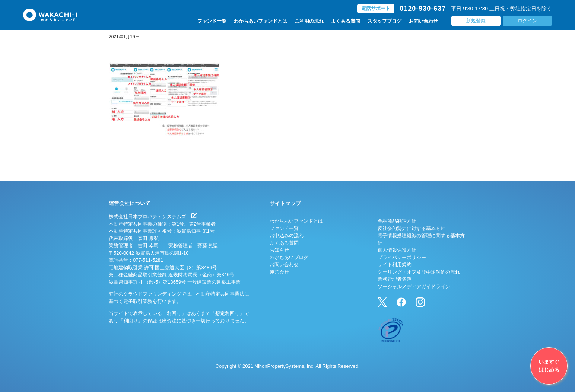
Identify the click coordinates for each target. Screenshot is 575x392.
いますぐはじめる (549, 366)
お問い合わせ (423, 21)
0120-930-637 (423, 9)
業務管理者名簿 (395, 279)
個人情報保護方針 (397, 250)
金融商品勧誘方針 (397, 221)
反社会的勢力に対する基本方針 (412, 228)
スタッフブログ (385, 21)
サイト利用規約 (395, 264)
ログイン (527, 21)
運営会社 (279, 272)
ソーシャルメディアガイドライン (414, 286)
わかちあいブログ (289, 257)
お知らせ (279, 250)
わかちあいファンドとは (261, 21)
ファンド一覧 (212, 21)
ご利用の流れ (309, 21)
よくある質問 (346, 21)
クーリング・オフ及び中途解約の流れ (419, 272)
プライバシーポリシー (402, 257)
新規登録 (476, 21)
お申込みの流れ (287, 235)
